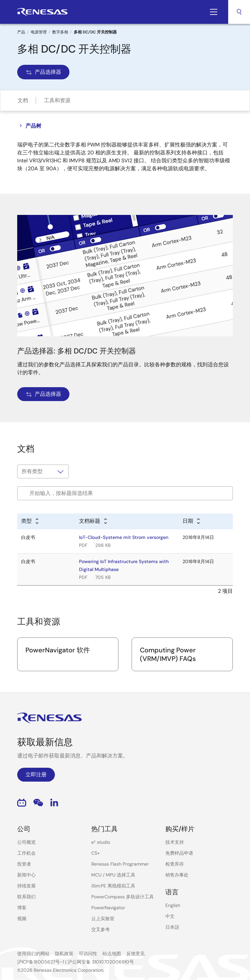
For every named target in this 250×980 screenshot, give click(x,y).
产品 (21, 32)
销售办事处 (177, 875)
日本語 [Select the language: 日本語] (172, 927)
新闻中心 (26, 875)
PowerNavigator (108, 908)
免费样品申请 (179, 853)
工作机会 (26, 853)
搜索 (239, 12)
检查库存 (175, 864)
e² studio (101, 842)
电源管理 (39, 32)
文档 (23, 100)
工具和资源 (57, 100)
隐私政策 (64, 954)
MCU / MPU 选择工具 (113, 875)
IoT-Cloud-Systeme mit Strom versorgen (124, 537)
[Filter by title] (125, 493)
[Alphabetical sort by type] (30, 521)
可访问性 (88, 954)
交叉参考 (101, 929)
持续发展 (26, 886)
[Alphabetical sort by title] (94, 521)
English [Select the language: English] (173, 905)
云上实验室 (103, 919)
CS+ (96, 853)
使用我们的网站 (33, 954)
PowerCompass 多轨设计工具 (123, 897)
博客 (22, 908)
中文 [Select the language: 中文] (170, 916)
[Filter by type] (43, 471)
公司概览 (26, 842)
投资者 (24, 864)
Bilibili (22, 803)
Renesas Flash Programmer (120, 864)
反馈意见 (136, 954)
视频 (22, 919)
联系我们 (26, 897)
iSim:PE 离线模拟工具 (113, 886)
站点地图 (112, 954)
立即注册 (36, 775)
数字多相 (60, 32)
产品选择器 (43, 72)
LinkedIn (54, 803)
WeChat (38, 803)
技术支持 (175, 842)
